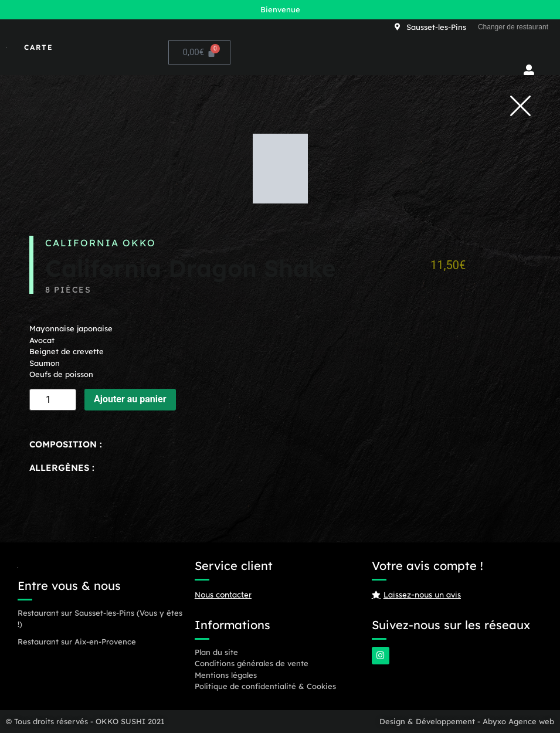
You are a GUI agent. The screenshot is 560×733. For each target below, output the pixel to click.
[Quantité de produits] (53, 400)
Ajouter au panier (130, 399)
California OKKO (101, 243)
